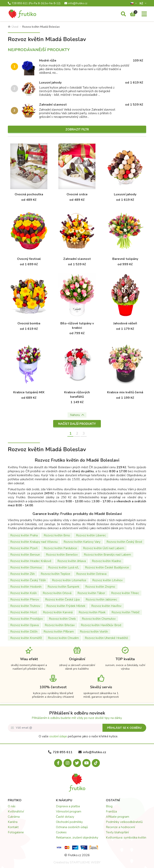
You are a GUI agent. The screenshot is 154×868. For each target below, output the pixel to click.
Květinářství (16, 811)
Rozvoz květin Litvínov (107, 580)
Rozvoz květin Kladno (106, 561)
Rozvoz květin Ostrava (91, 574)
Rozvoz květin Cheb (62, 619)
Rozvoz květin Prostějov (27, 619)
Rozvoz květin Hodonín (26, 587)
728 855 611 (34, 3)
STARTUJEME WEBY (85, 862)
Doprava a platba (68, 806)
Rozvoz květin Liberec (91, 535)
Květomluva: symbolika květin (126, 838)
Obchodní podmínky (69, 822)
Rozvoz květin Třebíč (126, 612)
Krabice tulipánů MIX (29, 392)
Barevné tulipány (125, 259)
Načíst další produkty (77, 424)
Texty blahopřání (117, 832)
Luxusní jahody (50, 83)
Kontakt (13, 827)
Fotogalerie (16, 832)
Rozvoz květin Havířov (106, 606)
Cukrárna (14, 817)
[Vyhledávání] (123, 14)
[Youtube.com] (86, 763)
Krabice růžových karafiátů (77, 395)
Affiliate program (118, 817)
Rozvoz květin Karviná (58, 612)
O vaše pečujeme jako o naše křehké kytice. (78, 736)
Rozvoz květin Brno (57, 535)
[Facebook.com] (58, 763)
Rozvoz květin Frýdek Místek (66, 606)
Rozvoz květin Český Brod (124, 542)
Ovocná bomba (29, 323)
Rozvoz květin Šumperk (63, 587)
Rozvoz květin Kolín (23, 593)
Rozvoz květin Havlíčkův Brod (101, 625)
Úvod (13, 27)
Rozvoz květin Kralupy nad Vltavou (34, 542)
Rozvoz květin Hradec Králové (31, 561)
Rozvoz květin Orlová (57, 593)
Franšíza (111, 811)
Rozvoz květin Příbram (59, 632)
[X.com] (77, 763)
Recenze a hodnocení (120, 827)
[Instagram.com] (68, 763)
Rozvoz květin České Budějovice (107, 567)
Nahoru (77, 415)
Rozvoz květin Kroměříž (26, 638)
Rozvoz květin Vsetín (94, 632)
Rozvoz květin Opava (24, 625)
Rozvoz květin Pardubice (60, 548)
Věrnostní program (69, 811)
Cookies (61, 832)
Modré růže (48, 61)
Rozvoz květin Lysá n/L (64, 567)
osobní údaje (58, 736)
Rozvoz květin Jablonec (101, 600)
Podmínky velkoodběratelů (124, 822)
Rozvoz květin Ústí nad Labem (104, 548)
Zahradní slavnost (53, 105)
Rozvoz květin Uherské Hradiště (106, 638)
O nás (12, 806)
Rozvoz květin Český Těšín (28, 580)
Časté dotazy (65, 817)
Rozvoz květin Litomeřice (69, 580)
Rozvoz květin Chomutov (99, 619)
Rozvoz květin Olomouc (26, 567)
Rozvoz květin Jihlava (72, 561)
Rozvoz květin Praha (24, 535)
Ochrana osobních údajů (72, 827)
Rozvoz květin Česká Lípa (62, 600)
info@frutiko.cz (76, 3)
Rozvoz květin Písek (92, 612)
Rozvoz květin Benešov (62, 555)
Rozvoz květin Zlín (22, 574)
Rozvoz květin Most (24, 612)
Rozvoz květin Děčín (24, 632)
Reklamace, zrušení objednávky (77, 838)
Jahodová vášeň (125, 323)
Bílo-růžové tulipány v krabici (77, 326)
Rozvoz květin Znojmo (100, 587)
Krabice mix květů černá (125, 392)
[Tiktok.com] (96, 763)
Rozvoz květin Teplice (55, 574)
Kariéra (13, 822)
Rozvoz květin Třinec (125, 593)
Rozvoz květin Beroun (25, 555)
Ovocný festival (29, 259)
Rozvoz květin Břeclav (60, 625)
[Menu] (144, 14)
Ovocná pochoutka (29, 194)
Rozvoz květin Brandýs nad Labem (107, 555)
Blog (109, 806)
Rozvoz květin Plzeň (24, 548)
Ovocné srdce (77, 194)
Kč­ (142, 3)
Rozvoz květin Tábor (91, 593)
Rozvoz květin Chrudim (63, 638)
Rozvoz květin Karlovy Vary (82, 542)
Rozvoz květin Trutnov (25, 606)
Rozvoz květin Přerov (25, 600)
